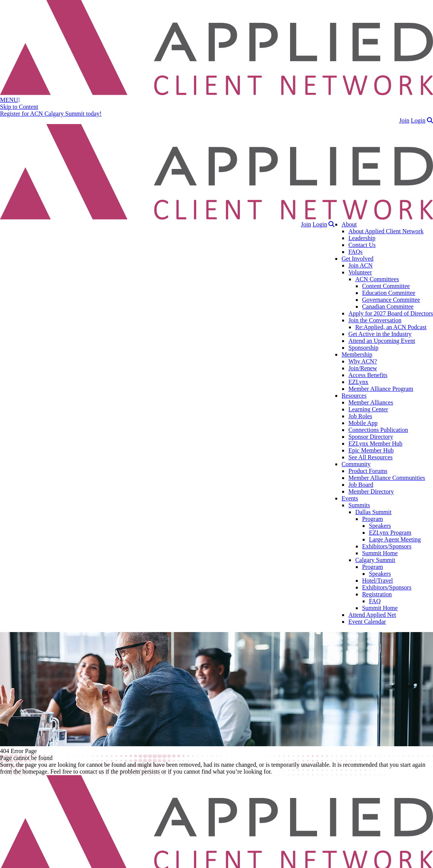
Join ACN (360, 265)
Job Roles (360, 416)
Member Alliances (371, 402)
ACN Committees (377, 279)
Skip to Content (19, 107)
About (349, 224)
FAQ (375, 601)
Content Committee (386, 286)
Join (404, 120)
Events (350, 498)
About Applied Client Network (386, 231)
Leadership (362, 238)
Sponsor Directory (371, 437)
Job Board (361, 485)
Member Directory (371, 491)
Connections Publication (378, 430)
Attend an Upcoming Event (382, 341)
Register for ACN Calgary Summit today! (51, 114)
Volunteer (360, 272)
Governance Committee (391, 300)
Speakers (380, 526)
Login (418, 120)
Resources (354, 396)
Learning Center (368, 409)
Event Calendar (367, 622)
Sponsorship (363, 348)
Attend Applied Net (372, 615)
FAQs (355, 252)
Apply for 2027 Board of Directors (391, 313)
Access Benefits (368, 375)
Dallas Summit (373, 512)
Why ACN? (362, 361)
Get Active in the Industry (380, 334)
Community (356, 464)
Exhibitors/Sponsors (387, 546)
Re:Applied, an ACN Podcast (391, 327)
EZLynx (358, 382)
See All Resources (370, 457)
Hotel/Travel (377, 581)
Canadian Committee (388, 307)
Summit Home (380, 553)
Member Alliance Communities (387, 478)
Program (372, 519)
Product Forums (368, 471)
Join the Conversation (375, 320)
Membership (357, 354)
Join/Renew (363, 368)
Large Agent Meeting (395, 539)
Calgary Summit (375, 560)
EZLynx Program (390, 533)
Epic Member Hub (371, 450)
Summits (359, 505)
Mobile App (363, 423)
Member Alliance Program (381, 389)
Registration (377, 594)
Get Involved (357, 259)
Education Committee (389, 293)
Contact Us (362, 245)
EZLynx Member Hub (375, 444)
